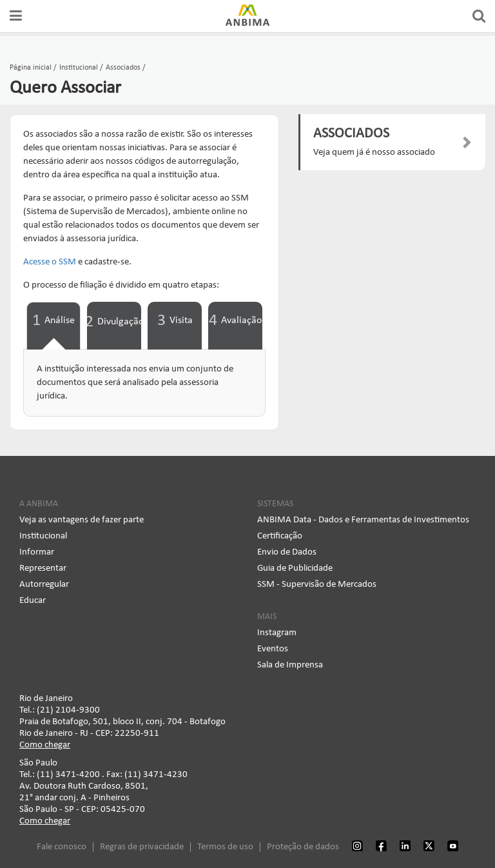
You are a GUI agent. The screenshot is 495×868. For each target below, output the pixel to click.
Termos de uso (225, 847)
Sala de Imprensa (290, 665)
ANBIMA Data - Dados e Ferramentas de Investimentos (363, 520)
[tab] (53, 326)
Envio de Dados (287, 552)
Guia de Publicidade (295, 568)
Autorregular (44, 585)
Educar (33, 601)
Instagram (277, 633)
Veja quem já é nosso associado (374, 153)
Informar (37, 552)
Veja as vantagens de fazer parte (82, 520)
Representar (43, 568)
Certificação (280, 536)
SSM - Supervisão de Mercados (317, 585)
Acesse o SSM (50, 262)
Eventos (273, 649)
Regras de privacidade (142, 847)
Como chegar (45, 745)
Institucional (43, 536)
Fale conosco (62, 847)
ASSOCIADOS (351, 134)
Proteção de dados (303, 847)
